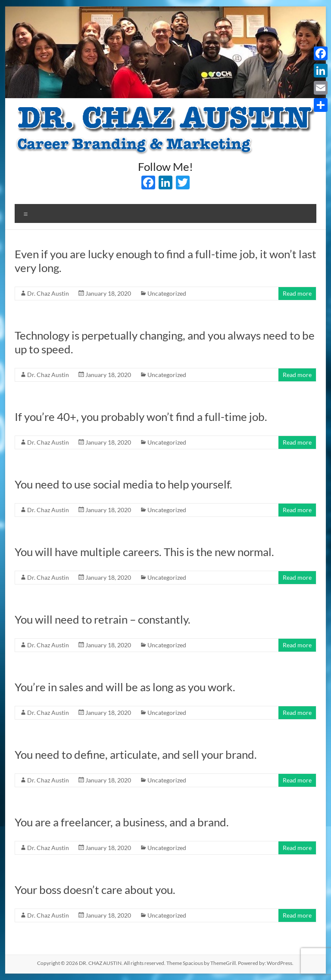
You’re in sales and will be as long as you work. (125, 687)
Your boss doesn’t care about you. (95, 890)
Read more (297, 293)
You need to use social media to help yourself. (123, 484)
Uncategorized (167, 293)
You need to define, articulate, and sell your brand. (136, 754)
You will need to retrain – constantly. (103, 619)
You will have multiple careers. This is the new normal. (144, 552)
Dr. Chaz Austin (48, 293)
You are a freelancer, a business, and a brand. (122, 822)
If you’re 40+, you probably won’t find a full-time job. (141, 417)
